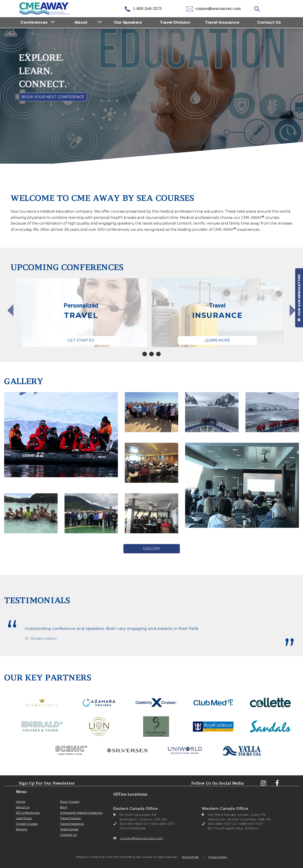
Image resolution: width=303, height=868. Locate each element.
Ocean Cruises (27, 824)
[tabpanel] (81, 313)
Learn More (217, 340)
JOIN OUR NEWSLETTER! (299, 298)
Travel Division (175, 22)
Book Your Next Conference (53, 97)
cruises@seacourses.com (213, 9)
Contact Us (269, 22)
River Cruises (70, 802)
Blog (64, 807)
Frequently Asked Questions (81, 813)
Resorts (22, 829)
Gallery (152, 549)
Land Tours (24, 818)
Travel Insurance (222, 22)
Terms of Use (190, 857)
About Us (23, 807)
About (81, 22)
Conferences (34, 22)
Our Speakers (128, 22)
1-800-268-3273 (143, 9)
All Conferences (28, 813)
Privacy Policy (218, 857)
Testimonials (69, 829)
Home (21, 802)
